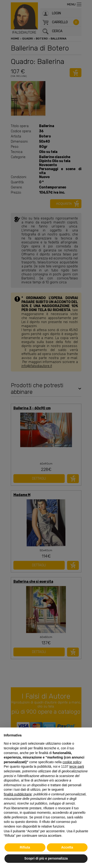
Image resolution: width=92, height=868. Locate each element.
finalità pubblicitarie (18, 794)
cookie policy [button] (72, 762)
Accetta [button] (67, 847)
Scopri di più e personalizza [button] (46, 858)
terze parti (77, 766)
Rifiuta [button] (25, 847)
